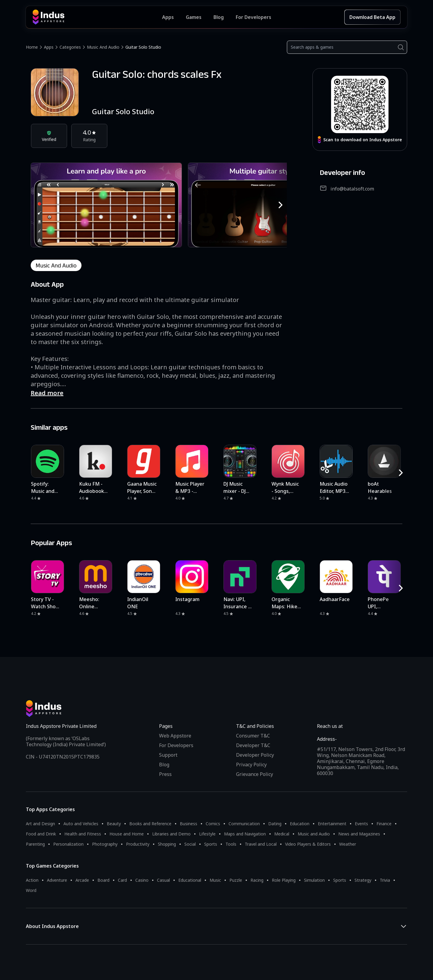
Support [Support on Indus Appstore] (168, 755)
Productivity (138, 844)
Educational (190, 880)
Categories (70, 47)
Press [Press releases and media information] (165, 774)
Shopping (167, 844)
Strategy (363, 880)
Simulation (314, 880)
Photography (105, 844)
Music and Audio (103, 47)
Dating (275, 824)
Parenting (35, 844)
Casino (142, 880)
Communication (244, 824)
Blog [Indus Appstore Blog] (219, 17)
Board (103, 880)
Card (122, 880)
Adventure (57, 880)
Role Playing (284, 880)
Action (32, 880)
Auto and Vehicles (81, 824)
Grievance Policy (255, 774)
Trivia (385, 880)
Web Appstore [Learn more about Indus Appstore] (175, 736)
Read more (47, 393)
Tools (231, 844)
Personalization (68, 844)
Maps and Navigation (245, 834)
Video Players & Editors (308, 844)
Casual (163, 880)
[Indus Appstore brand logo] (97, 17)
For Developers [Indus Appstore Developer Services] (253, 17)
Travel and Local (261, 844)
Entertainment (332, 824)
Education (300, 824)
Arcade (82, 880)
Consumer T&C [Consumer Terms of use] (253, 736)
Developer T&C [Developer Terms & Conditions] (253, 745)
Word (31, 890)
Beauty (114, 824)
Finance (384, 824)
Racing (257, 880)
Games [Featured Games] (194, 17)
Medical (282, 834)
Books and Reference (150, 824)
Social (190, 844)
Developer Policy (255, 755)
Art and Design (40, 824)
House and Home (127, 834)
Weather (348, 844)
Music (215, 880)
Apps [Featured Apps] (168, 17)
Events (361, 824)
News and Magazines (359, 834)
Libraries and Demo (171, 834)
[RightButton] (281, 205)
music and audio (56, 265)
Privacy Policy (251, 765)
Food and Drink (41, 834)
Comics (213, 824)
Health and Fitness (83, 834)
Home (32, 47)
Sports (211, 844)
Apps (49, 47)
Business (189, 824)
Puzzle (236, 880)
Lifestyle (207, 834)
